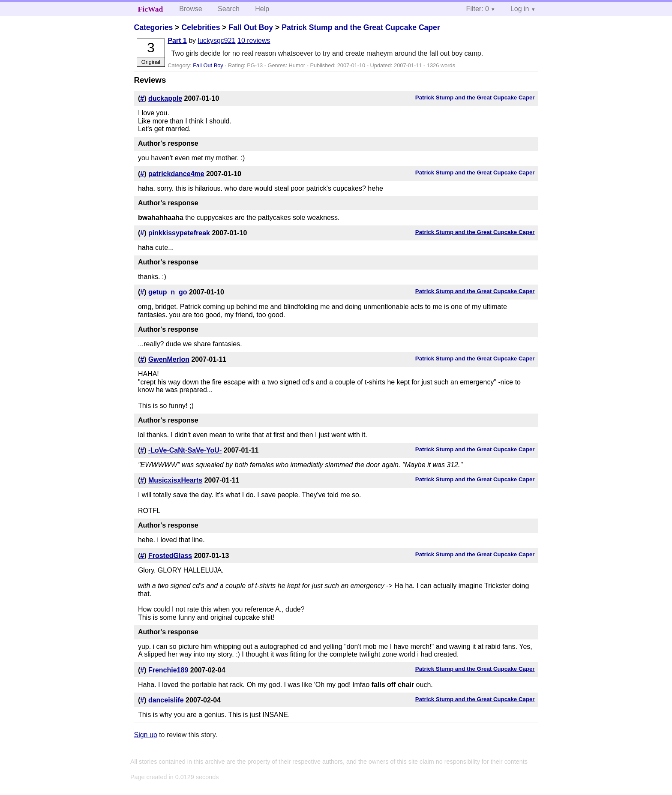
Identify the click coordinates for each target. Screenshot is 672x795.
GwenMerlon (169, 359)
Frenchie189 (168, 670)
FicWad (151, 9)
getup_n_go (168, 292)
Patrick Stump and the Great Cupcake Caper (361, 27)
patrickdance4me (176, 174)
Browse (190, 9)
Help (262, 9)
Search (229, 9)
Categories (153, 27)
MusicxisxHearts (175, 480)
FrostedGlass (170, 556)
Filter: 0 (478, 9)
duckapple (165, 98)
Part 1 (177, 40)
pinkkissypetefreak (179, 233)
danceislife (166, 700)
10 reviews (254, 40)
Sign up (145, 735)
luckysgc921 (217, 40)
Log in (520, 9)
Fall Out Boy (251, 27)
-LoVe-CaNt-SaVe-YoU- (185, 450)
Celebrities (201, 27)
